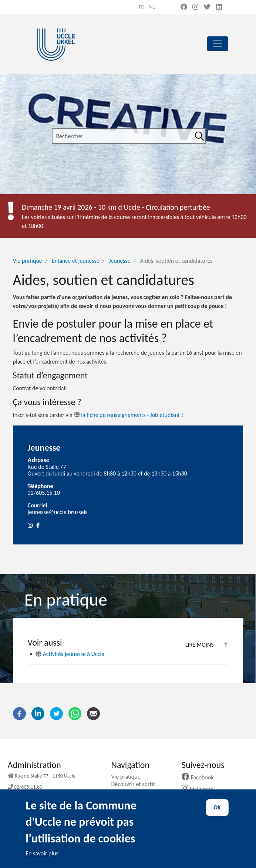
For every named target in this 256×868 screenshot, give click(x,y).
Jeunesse (119, 261)
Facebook (201, 777)
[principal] (218, 44)
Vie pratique (28, 261)
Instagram (200, 789)
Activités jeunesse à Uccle (70, 654)
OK (217, 814)
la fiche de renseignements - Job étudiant (127, 415)
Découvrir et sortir (136, 784)
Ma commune (130, 791)
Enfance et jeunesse (76, 261)
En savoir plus (42, 859)
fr (141, 7)
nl (152, 7)
